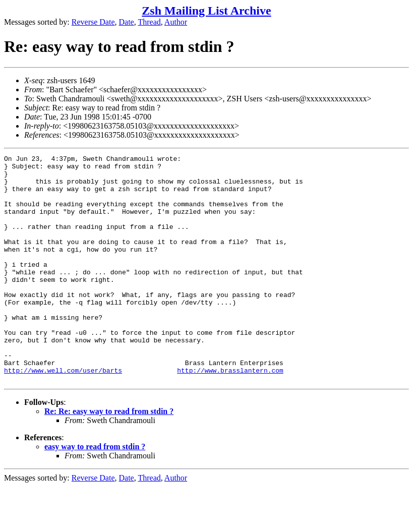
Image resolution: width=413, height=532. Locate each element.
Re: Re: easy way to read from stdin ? (109, 457)
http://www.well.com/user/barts (63, 414)
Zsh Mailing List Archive (206, 11)
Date (127, 22)
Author (176, 22)
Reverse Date (93, 22)
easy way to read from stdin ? (95, 492)
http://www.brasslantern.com (230, 414)
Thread (149, 22)
